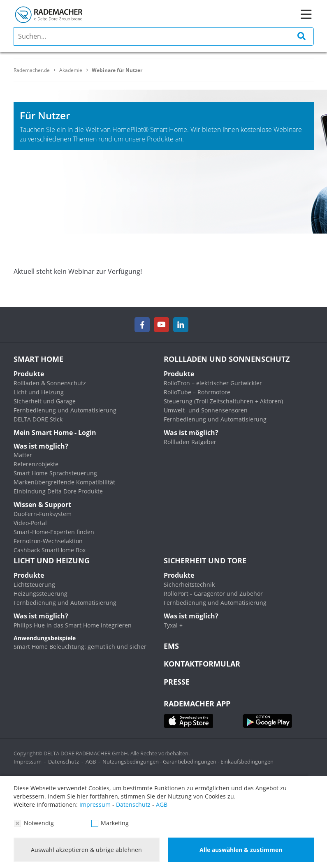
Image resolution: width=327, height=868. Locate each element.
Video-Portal (30, 523)
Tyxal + (173, 625)
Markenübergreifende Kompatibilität (64, 482)
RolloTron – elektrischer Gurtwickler (213, 383)
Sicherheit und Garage (45, 401)
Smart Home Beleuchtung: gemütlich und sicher (80, 647)
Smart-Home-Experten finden (54, 532)
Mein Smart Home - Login (55, 433)
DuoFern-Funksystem (43, 514)
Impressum (28, 762)
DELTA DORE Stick (38, 419)
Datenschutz (64, 762)
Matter (23, 455)
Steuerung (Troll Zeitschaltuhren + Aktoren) (223, 401)
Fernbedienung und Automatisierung (65, 410)
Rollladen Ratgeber (190, 442)
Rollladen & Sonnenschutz (50, 383)
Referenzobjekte (36, 464)
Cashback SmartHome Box (50, 550)
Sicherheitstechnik (189, 584)
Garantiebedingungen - (192, 762)
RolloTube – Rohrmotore (197, 392)
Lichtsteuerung (34, 584)
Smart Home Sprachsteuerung (55, 473)
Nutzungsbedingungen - (133, 762)
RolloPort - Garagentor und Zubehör (213, 594)
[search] (164, 36)
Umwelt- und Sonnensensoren (206, 410)
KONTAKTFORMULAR (202, 664)
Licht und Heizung (39, 392)
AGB (91, 762)
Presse (177, 682)
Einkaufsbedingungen (247, 762)
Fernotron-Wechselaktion (48, 541)
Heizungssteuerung (41, 594)
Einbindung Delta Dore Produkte (58, 491)
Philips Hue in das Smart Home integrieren (73, 625)
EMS (171, 646)
